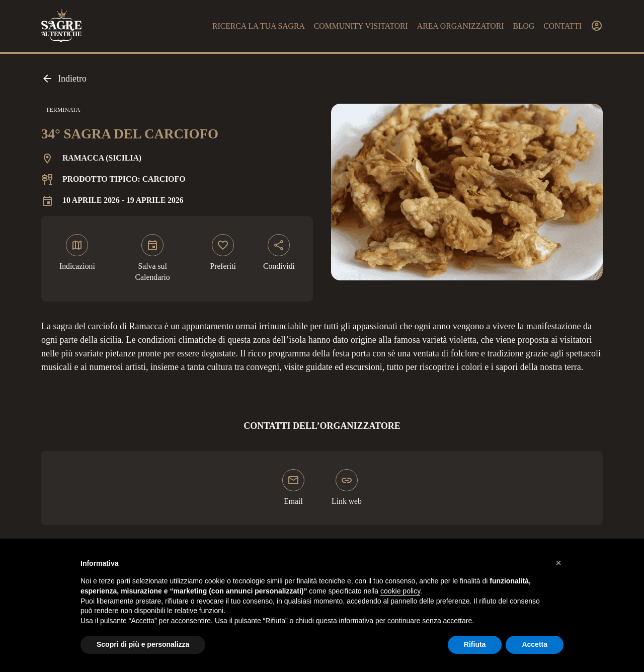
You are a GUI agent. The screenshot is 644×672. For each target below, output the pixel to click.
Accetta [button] (535, 644)
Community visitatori (361, 26)
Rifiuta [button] (475, 644)
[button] (558, 563)
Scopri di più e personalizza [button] (143, 644)
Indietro (64, 79)
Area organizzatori (461, 26)
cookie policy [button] (400, 591)
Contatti (562, 26)
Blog (524, 26)
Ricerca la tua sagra (259, 26)
